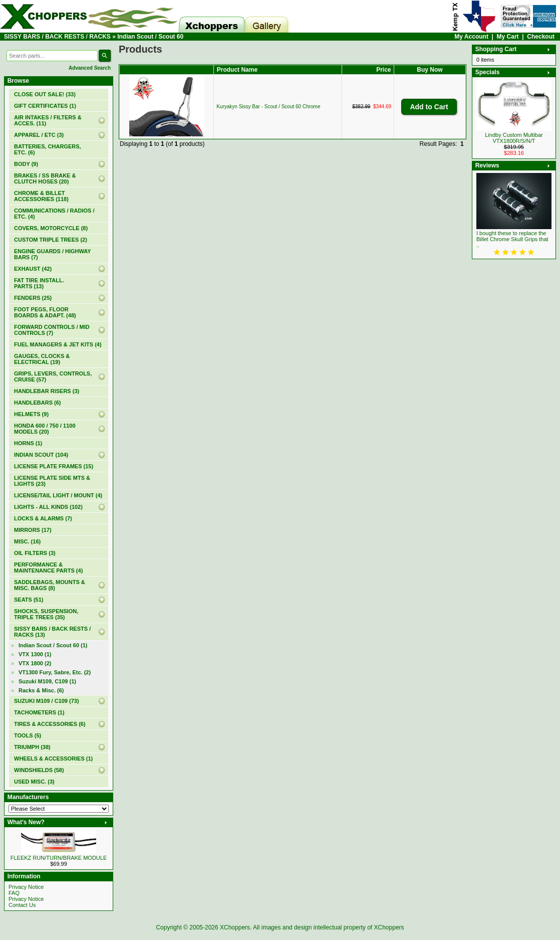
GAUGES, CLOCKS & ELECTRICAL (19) (42, 359)
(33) (45, 94)
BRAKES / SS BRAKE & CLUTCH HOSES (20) (45, 178)
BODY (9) (26, 164)
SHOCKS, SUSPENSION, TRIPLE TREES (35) (46, 614)
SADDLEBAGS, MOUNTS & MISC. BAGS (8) (50, 585)
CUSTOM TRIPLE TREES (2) (51, 240)
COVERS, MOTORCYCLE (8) (51, 228)
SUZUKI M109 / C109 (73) (47, 701)
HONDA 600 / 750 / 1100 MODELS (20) (45, 429)
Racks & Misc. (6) (41, 690)
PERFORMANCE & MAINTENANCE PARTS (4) (48, 568)
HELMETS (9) (31, 414)
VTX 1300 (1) (35, 654)
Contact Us (22, 905)
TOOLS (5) (28, 735)
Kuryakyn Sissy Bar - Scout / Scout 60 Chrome (268, 107)
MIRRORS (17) (33, 530)
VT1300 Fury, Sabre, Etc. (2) (55, 672)
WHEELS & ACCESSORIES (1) (53, 759)
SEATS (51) (29, 600)
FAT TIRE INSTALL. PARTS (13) (39, 283)
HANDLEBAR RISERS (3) (47, 391)
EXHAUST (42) (33, 269)
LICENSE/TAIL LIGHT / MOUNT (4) (58, 495)
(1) (45, 106)
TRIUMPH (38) (32, 747)
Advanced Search (90, 68)
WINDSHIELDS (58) (39, 770)
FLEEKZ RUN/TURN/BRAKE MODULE (59, 858)
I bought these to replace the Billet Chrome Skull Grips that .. (512, 239)
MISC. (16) (27, 541)
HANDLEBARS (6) (38, 403)
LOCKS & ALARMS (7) (43, 518)
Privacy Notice (26, 887)
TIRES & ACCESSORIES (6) (50, 724)
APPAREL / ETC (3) (39, 135)
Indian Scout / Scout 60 (150, 37)
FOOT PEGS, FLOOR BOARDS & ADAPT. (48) (45, 312)
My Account (471, 37)
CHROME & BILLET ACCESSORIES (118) (41, 196)
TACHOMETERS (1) (39, 712)
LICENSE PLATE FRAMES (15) (54, 466)
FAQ (14, 893)
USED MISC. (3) (34, 782)
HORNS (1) (28, 443)
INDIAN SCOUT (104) (41, 455)
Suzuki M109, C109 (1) (47, 681)
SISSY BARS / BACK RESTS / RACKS (57, 37)
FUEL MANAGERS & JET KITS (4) (58, 344)
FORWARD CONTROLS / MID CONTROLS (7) (52, 330)
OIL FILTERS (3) (35, 553)
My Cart (508, 37)
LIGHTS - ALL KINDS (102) (48, 507)
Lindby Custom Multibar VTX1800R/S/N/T (514, 138)
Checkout (541, 37)
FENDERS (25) (33, 298)
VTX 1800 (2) (35, 663)
